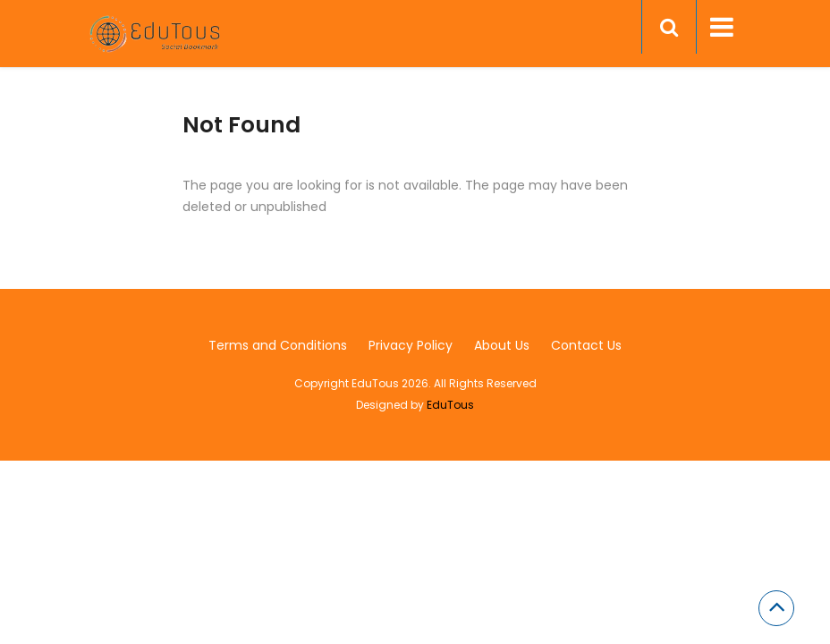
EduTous (450, 405)
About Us (502, 345)
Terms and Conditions (278, 345)
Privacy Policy (411, 345)
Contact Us (586, 345)
